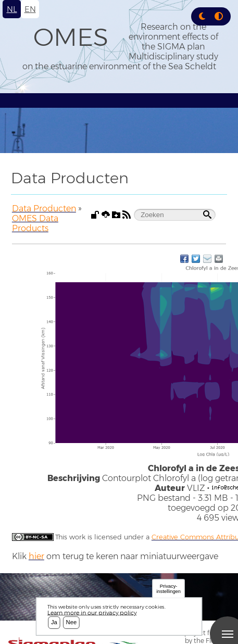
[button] (202, 16)
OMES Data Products (35, 223)
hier (36, 556)
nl (12, 9)
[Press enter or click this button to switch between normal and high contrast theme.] (219, 16)
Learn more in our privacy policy (92, 613)
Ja (54, 623)
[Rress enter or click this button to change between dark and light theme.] (203, 16)
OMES (71, 37)
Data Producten (44, 209)
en (30, 9)
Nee (72, 623)
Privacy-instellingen (168, 589)
